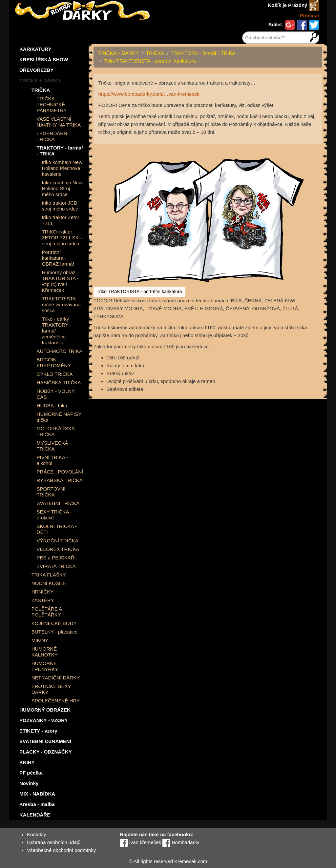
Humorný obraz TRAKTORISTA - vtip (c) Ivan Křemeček (60, 281)
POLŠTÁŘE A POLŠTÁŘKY (47, 612)
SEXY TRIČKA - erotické (54, 515)
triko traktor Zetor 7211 (60, 220)
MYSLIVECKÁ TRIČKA (52, 446)
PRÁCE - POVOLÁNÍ (60, 472)
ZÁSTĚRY (43, 600)
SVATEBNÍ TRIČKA (58, 503)
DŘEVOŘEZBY (36, 70)
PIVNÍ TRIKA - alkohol (52, 460)
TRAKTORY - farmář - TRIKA (60, 151)
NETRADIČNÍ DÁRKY (56, 678)
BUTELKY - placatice (55, 632)
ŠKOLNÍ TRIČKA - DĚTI (57, 529)
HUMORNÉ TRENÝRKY (45, 666)
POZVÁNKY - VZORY (44, 720)
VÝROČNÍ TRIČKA (58, 541)
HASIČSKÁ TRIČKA (59, 383)
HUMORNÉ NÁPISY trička (59, 417)
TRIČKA (41, 90)
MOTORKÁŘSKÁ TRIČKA (56, 431)
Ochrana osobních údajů (54, 842)
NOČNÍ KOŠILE (49, 583)
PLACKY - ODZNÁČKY (46, 752)
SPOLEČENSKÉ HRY (56, 701)
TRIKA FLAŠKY (49, 575)
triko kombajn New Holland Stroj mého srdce (62, 188)
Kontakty (36, 834)
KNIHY (27, 762)
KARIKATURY (35, 49)
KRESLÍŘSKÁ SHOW (44, 60)
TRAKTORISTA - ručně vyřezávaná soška (61, 304)
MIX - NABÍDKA (37, 794)
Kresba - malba (37, 804)
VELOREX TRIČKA (58, 549)
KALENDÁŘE (35, 815)
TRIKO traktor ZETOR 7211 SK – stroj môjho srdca (62, 238)
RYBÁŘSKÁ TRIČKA (60, 480)
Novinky (29, 783)
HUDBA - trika (52, 405)
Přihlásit (309, 16)
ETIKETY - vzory (38, 731)
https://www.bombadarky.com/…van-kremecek (149, 94)
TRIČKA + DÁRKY (40, 81)
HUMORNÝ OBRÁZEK (45, 710)
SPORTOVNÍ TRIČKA (51, 492)
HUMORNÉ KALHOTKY (45, 652)
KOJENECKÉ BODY (54, 623)
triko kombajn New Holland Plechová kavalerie (62, 168)
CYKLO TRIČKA (55, 374)
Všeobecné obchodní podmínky (61, 850)
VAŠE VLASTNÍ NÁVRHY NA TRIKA (59, 122)
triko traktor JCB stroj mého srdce (60, 206)
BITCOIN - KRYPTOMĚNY (54, 363)
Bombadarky (181, 842)
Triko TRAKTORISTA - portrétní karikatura (150, 61)
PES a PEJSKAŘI (56, 558)
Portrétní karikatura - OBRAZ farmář (58, 258)
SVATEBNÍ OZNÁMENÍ (45, 741)
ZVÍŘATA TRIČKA (56, 566)
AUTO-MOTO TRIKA (60, 351)
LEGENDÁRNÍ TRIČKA (53, 136)
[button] (316, 150)
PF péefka (31, 773)
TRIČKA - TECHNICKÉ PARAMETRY (52, 104)
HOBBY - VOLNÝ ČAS (56, 394)
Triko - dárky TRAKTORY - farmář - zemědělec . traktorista (56, 331)
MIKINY (40, 640)
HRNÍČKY (43, 592)
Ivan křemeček (140, 842)
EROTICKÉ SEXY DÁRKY (51, 689)
